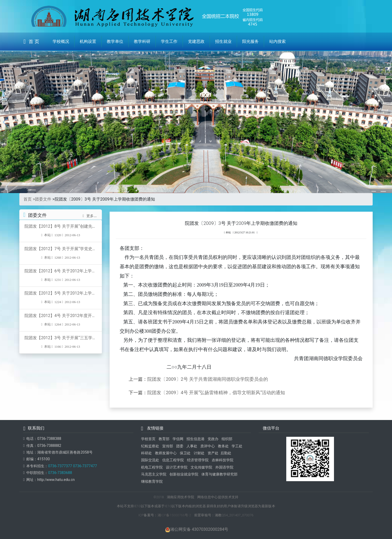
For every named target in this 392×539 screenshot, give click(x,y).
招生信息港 (195, 439)
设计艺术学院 (177, 467)
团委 (180, 446)
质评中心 (208, 446)
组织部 (227, 439)
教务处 (223, 446)
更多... (90, 216)
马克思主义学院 (154, 474)
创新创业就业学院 (184, 474)
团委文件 (43, 199)
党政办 (213, 439)
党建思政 (196, 41)
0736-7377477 (84, 466)
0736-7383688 (60, 473)
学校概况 (61, 41)
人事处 (192, 446)
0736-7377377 (60, 466)
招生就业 (223, 41)
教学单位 (115, 41)
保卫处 (185, 453)
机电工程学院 (152, 467)
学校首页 (148, 439)
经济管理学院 (198, 460)
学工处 (237, 446)
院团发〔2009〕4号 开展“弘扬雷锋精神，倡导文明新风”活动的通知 (216, 393)
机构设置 (88, 41)
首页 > (29, 199)
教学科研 (142, 41)
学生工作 (169, 41)
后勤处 (226, 453)
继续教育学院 (152, 482)
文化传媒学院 (201, 467)
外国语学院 (224, 467)
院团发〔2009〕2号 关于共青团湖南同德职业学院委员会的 (208, 379)
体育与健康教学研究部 (219, 474)
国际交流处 (150, 460)
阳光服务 (250, 41)
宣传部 (168, 446)
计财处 (199, 453)
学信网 (178, 439)
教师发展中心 (166, 453)
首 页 (31, 42)
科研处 (146, 453)
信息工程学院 (173, 460)
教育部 (164, 439)
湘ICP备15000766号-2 (174, 515)
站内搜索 (277, 41)
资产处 (213, 453)
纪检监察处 (150, 446)
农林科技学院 (223, 460)
